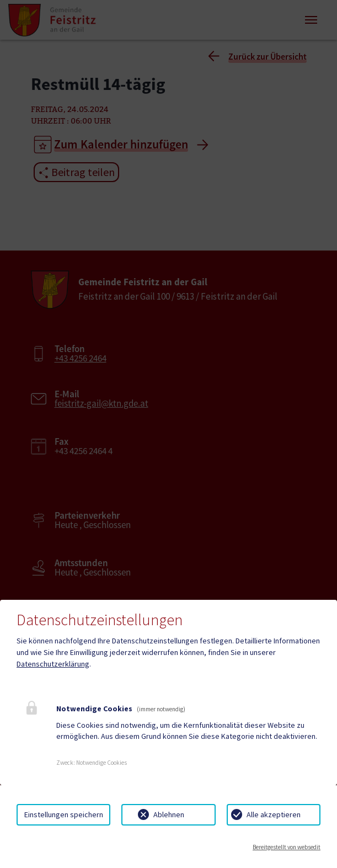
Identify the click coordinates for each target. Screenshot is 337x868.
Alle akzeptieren (274, 814)
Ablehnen (169, 814)
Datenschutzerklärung (53, 664)
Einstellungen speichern (64, 814)
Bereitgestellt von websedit (287, 847)
